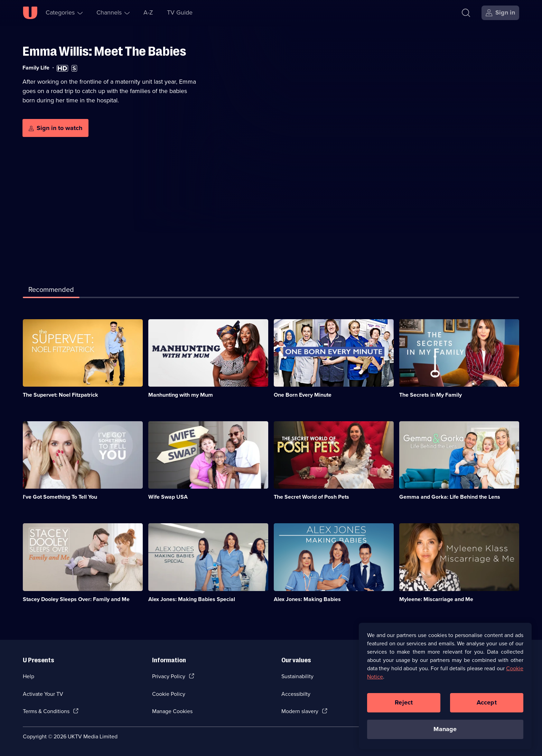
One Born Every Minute (303, 395)
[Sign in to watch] (55, 128)
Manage (445, 733)
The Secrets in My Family (431, 395)
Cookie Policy (169, 694)
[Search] (466, 13)
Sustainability (297, 676)
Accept (487, 706)
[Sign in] (500, 13)
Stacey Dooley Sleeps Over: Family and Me (76, 599)
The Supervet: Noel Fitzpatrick (60, 395)
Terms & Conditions (46, 711)
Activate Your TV (43, 694)
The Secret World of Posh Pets (311, 497)
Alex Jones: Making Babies (307, 599)
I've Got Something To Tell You (60, 497)
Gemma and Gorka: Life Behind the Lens (450, 497)
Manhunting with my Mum (181, 395)
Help (29, 676)
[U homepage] (30, 13)
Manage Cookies (172, 711)
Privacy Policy (169, 676)
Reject (404, 706)
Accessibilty (296, 694)
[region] (445, 689)
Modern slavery (300, 711)
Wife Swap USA (168, 497)
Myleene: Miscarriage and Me (436, 599)
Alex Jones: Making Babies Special (192, 599)
